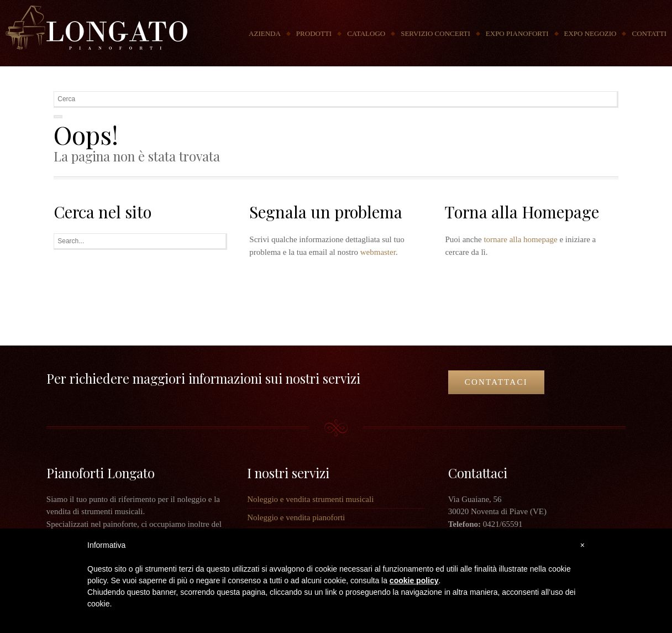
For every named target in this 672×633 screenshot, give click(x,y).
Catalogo (366, 33)
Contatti (649, 33)
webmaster (378, 252)
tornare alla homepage (520, 239)
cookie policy (414, 580)
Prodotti (314, 33)
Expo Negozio (590, 33)
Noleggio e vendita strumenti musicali (310, 499)
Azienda (265, 33)
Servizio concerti (435, 33)
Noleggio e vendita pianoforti (296, 517)
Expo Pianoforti (517, 33)
